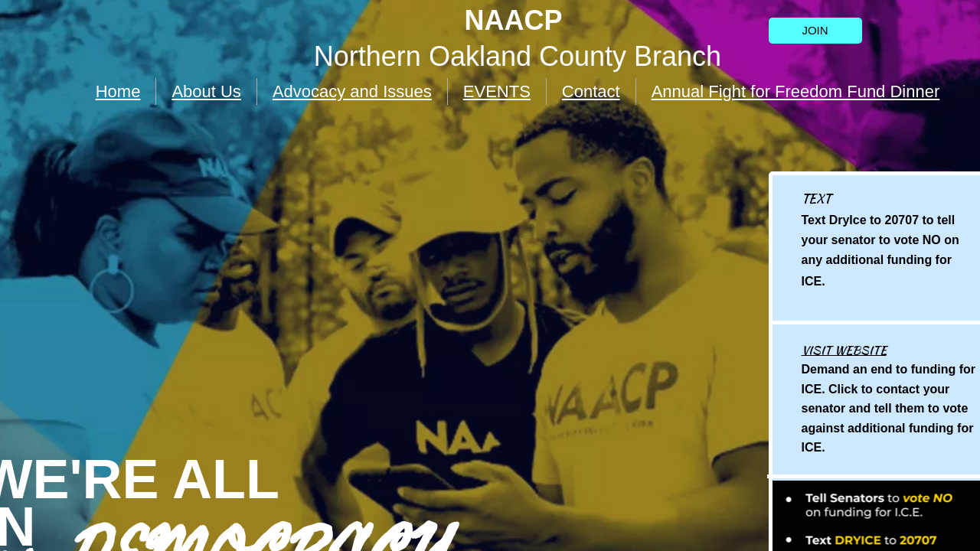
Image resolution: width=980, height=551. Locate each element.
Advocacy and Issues (352, 91)
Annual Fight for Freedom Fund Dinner (796, 91)
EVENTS (497, 91)
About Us (206, 91)
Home (118, 91)
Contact (591, 91)
